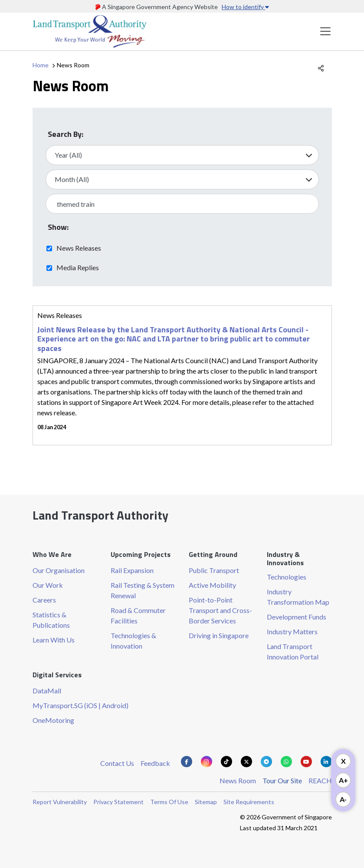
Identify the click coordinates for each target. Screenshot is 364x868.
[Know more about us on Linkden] (326, 762)
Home (41, 65)
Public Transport (214, 570)
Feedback (155, 763)
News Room (238, 780)
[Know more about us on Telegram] (266, 762)
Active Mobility (212, 585)
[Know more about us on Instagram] (207, 762)
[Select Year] (182, 155)
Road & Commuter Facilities (138, 615)
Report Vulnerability (60, 802)
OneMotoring (53, 720)
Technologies (287, 577)
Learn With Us (54, 640)
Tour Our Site (282, 780)
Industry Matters (292, 631)
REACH (320, 780)
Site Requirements (249, 802)
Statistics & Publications (51, 620)
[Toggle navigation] (325, 31)
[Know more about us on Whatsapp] (286, 762)
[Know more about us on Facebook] (187, 762)
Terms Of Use (169, 802)
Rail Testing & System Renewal (143, 590)
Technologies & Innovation (133, 641)
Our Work (48, 585)
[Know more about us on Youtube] (306, 762)
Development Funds (297, 617)
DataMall (47, 691)
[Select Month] (182, 179)
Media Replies (78, 267)
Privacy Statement (118, 802)
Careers (44, 600)
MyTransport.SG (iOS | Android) (80, 705)
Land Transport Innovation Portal (293, 651)
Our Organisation (59, 570)
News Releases (79, 248)
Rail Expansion (132, 570)
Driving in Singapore (219, 635)
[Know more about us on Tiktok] (226, 762)
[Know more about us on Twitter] (246, 762)
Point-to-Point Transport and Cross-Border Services (220, 610)
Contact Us (117, 763)
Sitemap (206, 802)
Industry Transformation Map (298, 597)
